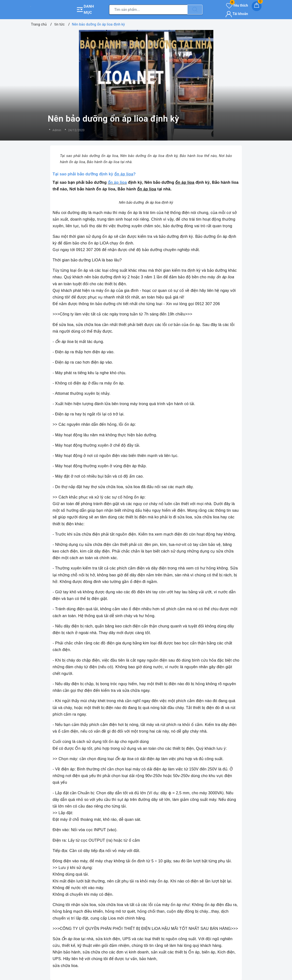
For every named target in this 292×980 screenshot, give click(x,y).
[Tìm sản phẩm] (148, 10)
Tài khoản (237, 14)
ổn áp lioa (117, 182)
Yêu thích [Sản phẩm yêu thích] (237, 5)
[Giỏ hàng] (257, 6)
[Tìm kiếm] (195, 10)
